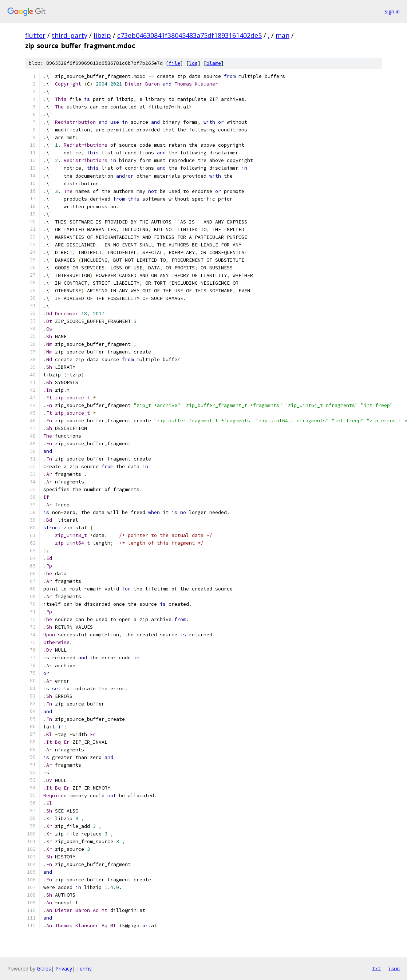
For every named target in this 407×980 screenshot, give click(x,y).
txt (376, 968)
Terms (84, 969)
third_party (70, 35)
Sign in (392, 11)
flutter (35, 35)
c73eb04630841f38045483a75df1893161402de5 (189, 35)
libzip (102, 35)
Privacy (64, 969)
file (174, 63)
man (282, 35)
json (394, 968)
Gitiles (44, 969)
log (193, 63)
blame (214, 63)
